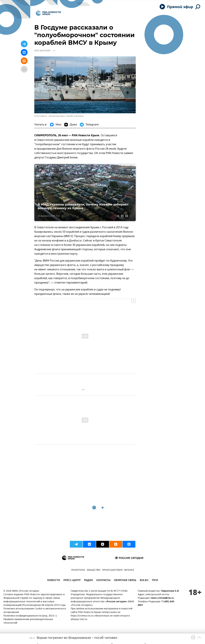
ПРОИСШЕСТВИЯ (112, 570)
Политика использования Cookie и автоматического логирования (35, 611)
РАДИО (88, 581)
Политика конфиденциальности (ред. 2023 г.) (30, 616)
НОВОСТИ (54, 581)
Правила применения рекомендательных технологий (28, 621)
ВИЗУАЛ (129, 570)
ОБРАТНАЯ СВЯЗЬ (125, 581)
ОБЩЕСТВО (94, 570)
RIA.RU (144, 581)
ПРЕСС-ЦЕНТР (72, 581)
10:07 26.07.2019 (42, 51)
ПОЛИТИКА (78, 570)
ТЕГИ (155, 581)
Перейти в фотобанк (75, 116)
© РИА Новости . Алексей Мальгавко (50, 116)
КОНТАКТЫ (103, 581)
